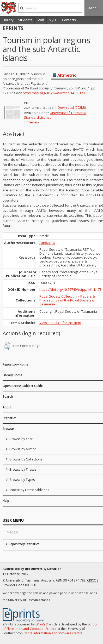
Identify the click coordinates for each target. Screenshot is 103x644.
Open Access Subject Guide (23, 386)
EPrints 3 (42, 624)
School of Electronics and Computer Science (50, 626)
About (7, 407)
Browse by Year (21, 439)
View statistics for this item (60, 323)
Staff (41, 20)
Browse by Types (22, 480)
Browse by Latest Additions (29, 490)
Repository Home (16, 364)
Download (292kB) (72, 107)
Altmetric (64, 75)
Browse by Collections (25, 459)
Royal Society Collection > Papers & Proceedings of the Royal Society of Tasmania (67, 300)
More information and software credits (53, 633)
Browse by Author (22, 449)
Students (25, 20)
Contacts (69, 20)
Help (6, 501)
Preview (33, 122)
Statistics (10, 418)
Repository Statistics (24, 544)
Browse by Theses (22, 469)
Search (8, 397)
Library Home (13, 375)
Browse (8, 429)
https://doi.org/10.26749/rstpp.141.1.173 (54, 93)
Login (14, 532)
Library (8, 20)
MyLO (53, 20)
